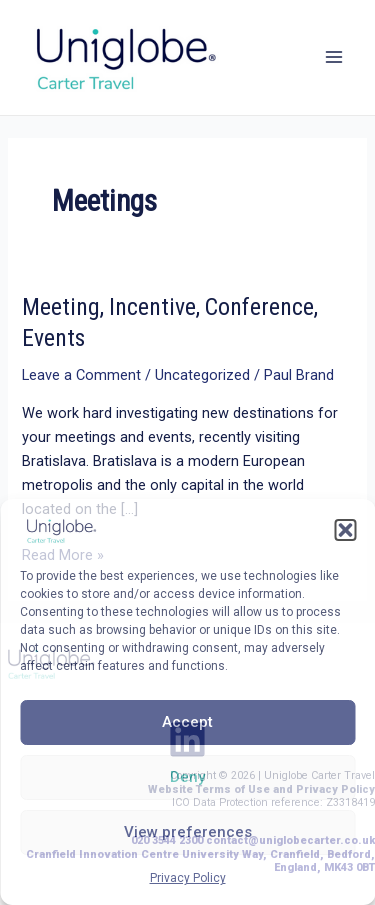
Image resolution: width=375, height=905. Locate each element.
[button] (345, 530)
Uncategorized (202, 375)
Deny (187, 777)
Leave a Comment (81, 375)
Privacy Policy (188, 878)
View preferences (188, 832)
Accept (187, 722)
